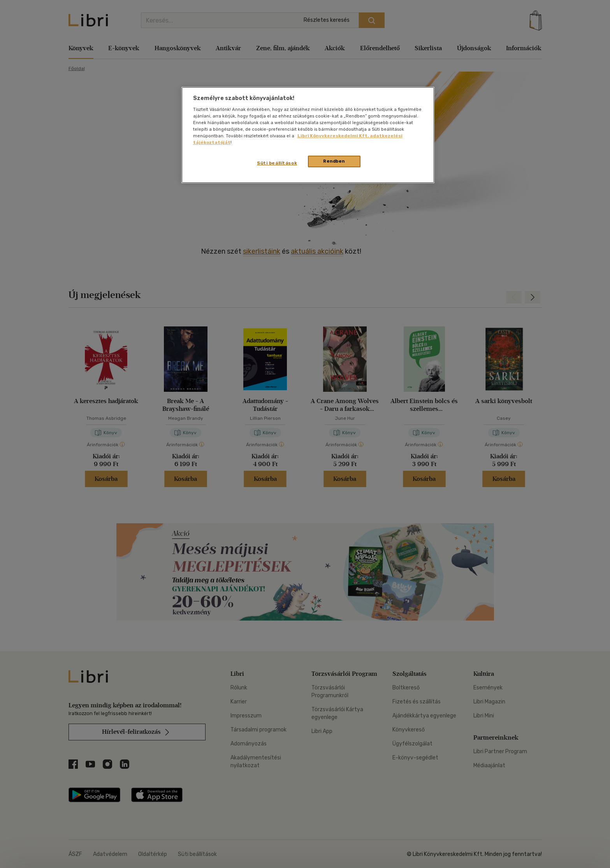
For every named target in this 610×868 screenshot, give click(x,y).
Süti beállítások (277, 163)
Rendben (334, 161)
